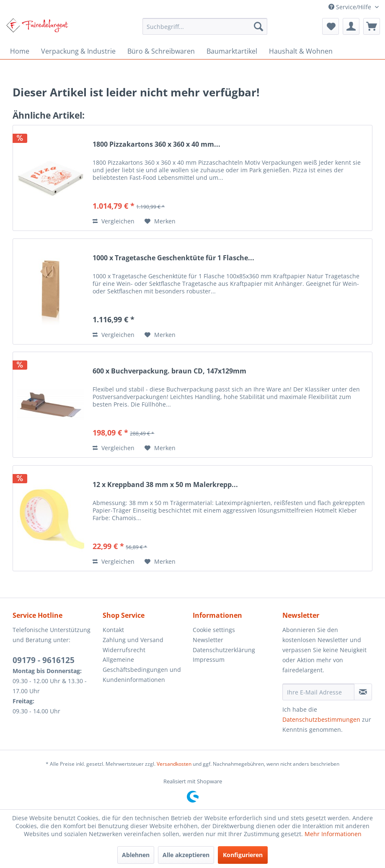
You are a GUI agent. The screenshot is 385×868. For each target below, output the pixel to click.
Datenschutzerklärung (224, 650)
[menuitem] (205, 26)
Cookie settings (214, 630)
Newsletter (208, 640)
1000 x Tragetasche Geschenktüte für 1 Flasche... (173, 258)
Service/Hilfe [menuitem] (351, 7)
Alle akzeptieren (186, 855)
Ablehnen (136, 855)
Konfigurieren (243, 855)
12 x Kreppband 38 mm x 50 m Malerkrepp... (165, 485)
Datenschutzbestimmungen (321, 719)
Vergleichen (114, 221)
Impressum (209, 659)
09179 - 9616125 (44, 660)
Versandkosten (174, 764)
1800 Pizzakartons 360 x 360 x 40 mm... (156, 144)
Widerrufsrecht (124, 650)
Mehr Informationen (333, 834)
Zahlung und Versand (133, 640)
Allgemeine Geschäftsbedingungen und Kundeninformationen (142, 670)
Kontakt (113, 630)
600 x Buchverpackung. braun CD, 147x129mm (169, 371)
